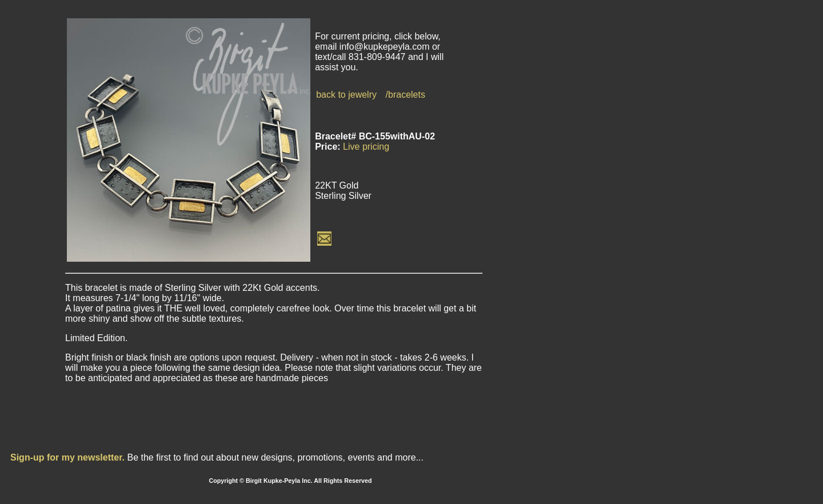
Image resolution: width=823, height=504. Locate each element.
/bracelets (405, 95)
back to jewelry (346, 95)
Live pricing (366, 147)
